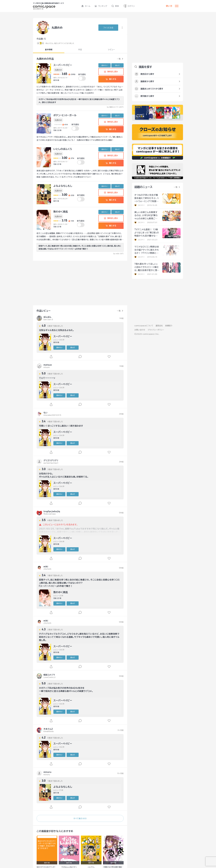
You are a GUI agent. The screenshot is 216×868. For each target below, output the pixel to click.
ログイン (129, 6)
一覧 (119, 59)
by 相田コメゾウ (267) (115, 107)
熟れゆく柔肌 (61, 212)
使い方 (169, 6)
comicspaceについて (144, 326)
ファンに (108, 28)
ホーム (86, 6)
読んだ (117, 65)
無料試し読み (111, 71)
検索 (115, 6)
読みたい (105, 65)
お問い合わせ (140, 330)
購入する (111, 79)
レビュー (112, 49)
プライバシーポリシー (156, 330)
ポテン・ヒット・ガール (65, 115)
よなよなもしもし (63, 186)
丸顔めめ (58, 70)
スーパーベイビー (63, 65)
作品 (80, 49)
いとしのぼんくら (63, 149)
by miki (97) (118, 254)
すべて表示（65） (80, 818)
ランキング (101, 6)
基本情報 (49, 49)
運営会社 (159, 326)
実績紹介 (169, 326)
